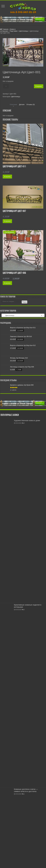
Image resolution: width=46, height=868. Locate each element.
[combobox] (23, 315)
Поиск (24, 302)
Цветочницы (24, 31)
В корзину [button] (7, 177)
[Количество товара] (6, 86)
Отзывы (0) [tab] (31, 104)
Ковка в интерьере (8, 30)
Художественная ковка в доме (27, 420)
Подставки (13, 31)
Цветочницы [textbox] (22, 315)
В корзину (39, 86)
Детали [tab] (22, 104)
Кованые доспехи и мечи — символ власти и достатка (26, 790)
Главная (5, 29)
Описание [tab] (13, 104)
